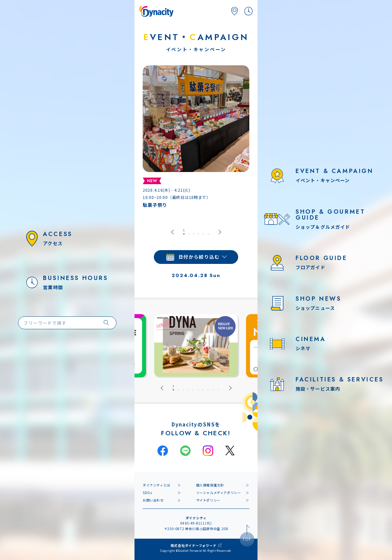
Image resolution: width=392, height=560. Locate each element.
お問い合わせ (153, 500)
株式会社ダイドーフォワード (193, 545)
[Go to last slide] (173, 232)
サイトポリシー (208, 500)
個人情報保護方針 (210, 485)
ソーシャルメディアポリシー (219, 493)
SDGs (147, 493)
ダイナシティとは (156, 485)
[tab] (184, 232)
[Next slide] (220, 232)
